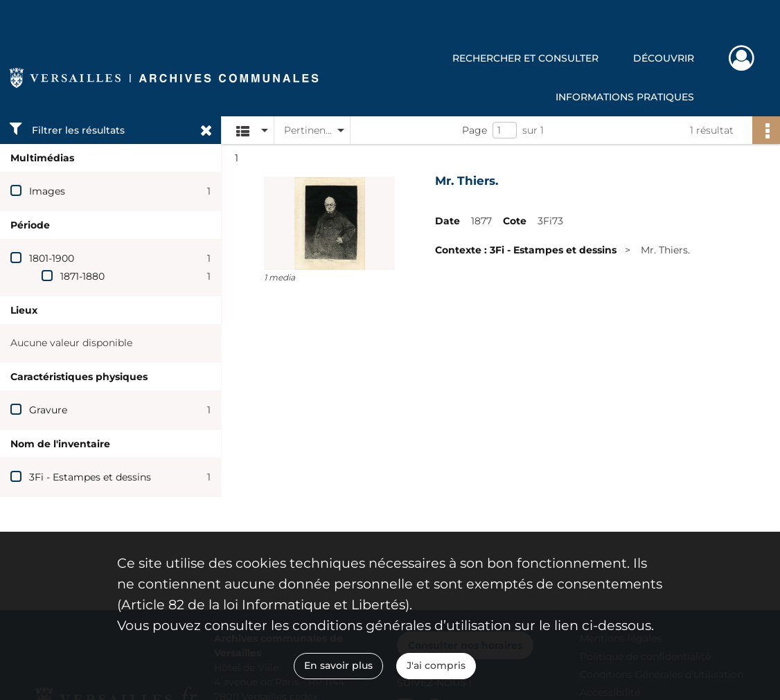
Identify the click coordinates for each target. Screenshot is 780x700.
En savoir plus (338, 665)
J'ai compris (436, 665)
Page (475, 130)
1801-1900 (52, 258)
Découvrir (664, 58)
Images (47, 191)
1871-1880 (82, 276)
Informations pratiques (625, 97)
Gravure (48, 410)
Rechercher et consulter (525, 58)
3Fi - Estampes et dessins (90, 477)
